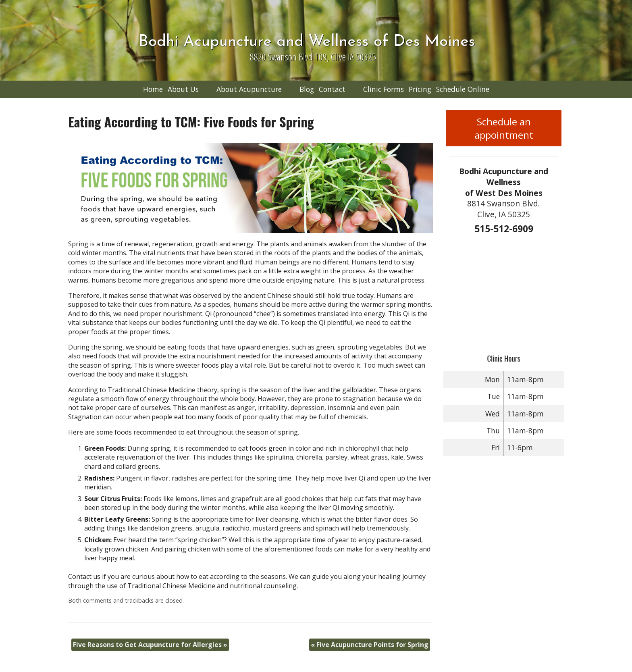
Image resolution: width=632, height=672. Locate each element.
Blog (307, 89)
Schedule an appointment (504, 128)
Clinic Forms (384, 89)
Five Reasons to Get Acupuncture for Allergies (150, 645)
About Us (183, 89)
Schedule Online (463, 89)
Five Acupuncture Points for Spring (370, 645)
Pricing (420, 89)
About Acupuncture (249, 89)
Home (153, 89)
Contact (332, 89)
